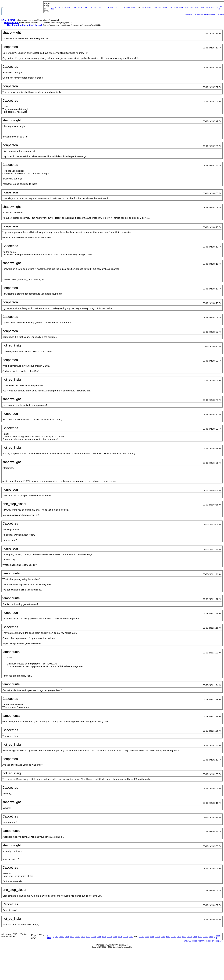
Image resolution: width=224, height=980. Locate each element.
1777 (117, 7)
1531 (74, 7)
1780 (133, 7)
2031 (202, 7)
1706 (85, 7)
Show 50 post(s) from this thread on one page (204, 14)
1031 (64, 7)
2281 (208, 7)
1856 (192, 7)
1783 (149, 7)
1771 (101, 7)
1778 (123, 7)
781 (59, 7)
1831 (186, 7)
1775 (106, 7)
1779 (128, 7)
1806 (181, 7)
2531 (213, 7)
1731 (91, 7)
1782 (144, 7)
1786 (165, 7)
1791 (176, 7)
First (52, 7)
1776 (112, 7)
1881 (197, 7)
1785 (160, 7)
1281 (69, 7)
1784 (155, 7)
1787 (170, 7)
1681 (80, 7)
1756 (96, 7)
